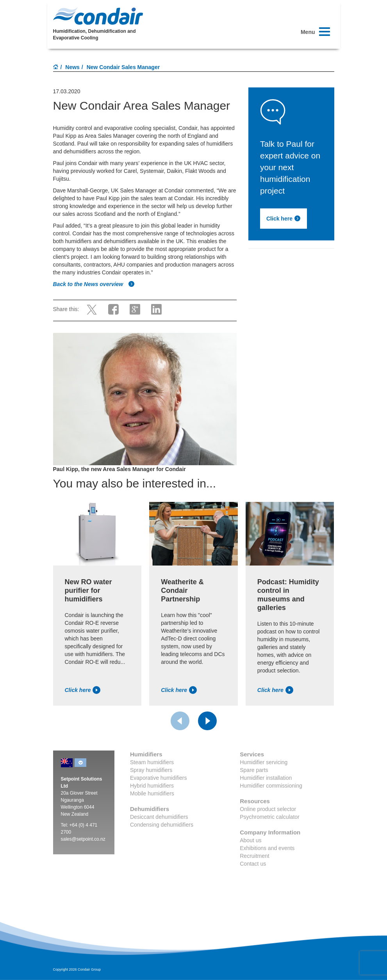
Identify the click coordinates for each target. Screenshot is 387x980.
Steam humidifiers (152, 762)
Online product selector (268, 809)
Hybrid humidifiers (152, 786)
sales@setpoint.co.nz (83, 839)
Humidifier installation (266, 778)
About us (251, 840)
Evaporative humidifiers (159, 778)
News (72, 67)
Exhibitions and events (267, 848)
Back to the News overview (94, 284)
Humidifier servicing (264, 762)
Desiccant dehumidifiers (159, 817)
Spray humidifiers (151, 770)
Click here (284, 219)
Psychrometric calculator (270, 817)
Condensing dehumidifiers (162, 825)
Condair (98, 16)
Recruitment (254, 856)
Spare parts (254, 770)
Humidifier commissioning (271, 786)
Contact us (253, 864)
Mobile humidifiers (152, 793)
